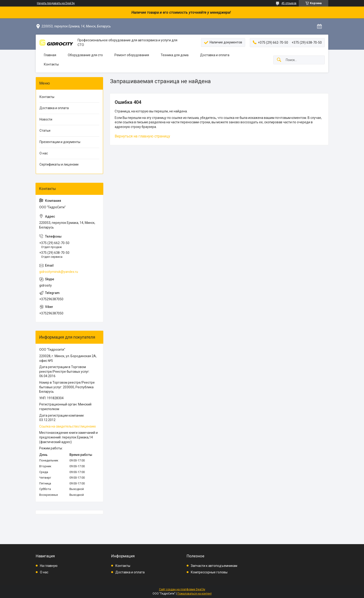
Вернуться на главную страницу (142, 136)
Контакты (51, 64)
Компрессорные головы (209, 572)
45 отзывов (289, 3)
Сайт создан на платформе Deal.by (182, 589)
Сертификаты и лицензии (59, 164)
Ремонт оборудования (132, 55)
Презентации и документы (60, 142)
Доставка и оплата (215, 55)
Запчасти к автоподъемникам (214, 566)
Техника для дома (175, 55)
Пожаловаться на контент (195, 594)
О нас (44, 153)
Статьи (45, 131)
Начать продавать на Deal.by (56, 3)
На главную (49, 566)
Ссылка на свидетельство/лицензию (68, 426)
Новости (46, 119)
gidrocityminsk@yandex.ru (59, 272)
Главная (50, 55)
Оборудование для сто (85, 55)
